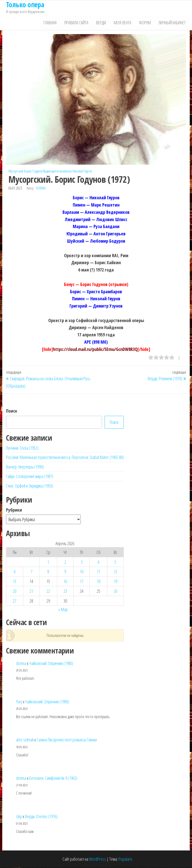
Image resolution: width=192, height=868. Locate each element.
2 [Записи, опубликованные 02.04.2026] (65, 562)
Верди (102, 23)
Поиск (12, 411)
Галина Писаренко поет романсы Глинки (67, 740)
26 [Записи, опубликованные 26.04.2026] (115, 591)
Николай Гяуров (82, 171)
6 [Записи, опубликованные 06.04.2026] (15, 572)
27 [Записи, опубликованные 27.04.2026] (14, 601)
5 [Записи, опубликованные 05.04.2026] (115, 562)
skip (19, 817)
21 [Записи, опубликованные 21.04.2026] (31, 591)
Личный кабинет (172, 23)
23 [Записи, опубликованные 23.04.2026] (65, 591)
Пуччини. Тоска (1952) (22, 448)
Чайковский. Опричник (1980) (51, 663)
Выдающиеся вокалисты (57, 171)
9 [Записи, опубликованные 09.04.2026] (65, 572)
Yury (19, 702)
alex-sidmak (25, 740)
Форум (145, 23)
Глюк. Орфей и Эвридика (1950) (29, 486)
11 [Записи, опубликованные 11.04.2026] (98, 572)
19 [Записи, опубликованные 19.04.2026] (115, 582)
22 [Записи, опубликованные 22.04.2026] (48, 591)
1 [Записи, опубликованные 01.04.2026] (48, 562)
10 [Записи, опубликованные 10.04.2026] (81, 572)
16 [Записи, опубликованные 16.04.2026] (65, 582)
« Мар (63, 610)
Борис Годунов (33, 171)
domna (41, 189)
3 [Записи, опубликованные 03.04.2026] (82, 562)
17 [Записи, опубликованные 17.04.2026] (81, 582)
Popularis (125, 859)
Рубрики (14, 510)
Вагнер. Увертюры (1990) (25, 467)
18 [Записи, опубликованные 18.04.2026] (98, 582)
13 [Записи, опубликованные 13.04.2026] (14, 582)
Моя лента (123, 23)
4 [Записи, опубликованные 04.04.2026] (98, 562)
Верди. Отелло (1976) (41, 817)
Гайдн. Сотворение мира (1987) (30, 476)
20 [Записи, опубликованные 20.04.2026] (14, 591)
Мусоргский (16, 171)
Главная (51, 23)
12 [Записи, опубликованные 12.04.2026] (115, 572)
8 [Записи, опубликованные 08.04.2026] (48, 572)
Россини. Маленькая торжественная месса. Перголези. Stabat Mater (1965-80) (65, 458)
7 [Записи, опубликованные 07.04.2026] (31, 572)
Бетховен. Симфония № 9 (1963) (53, 778)
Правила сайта (77, 23)
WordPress (97, 859)
